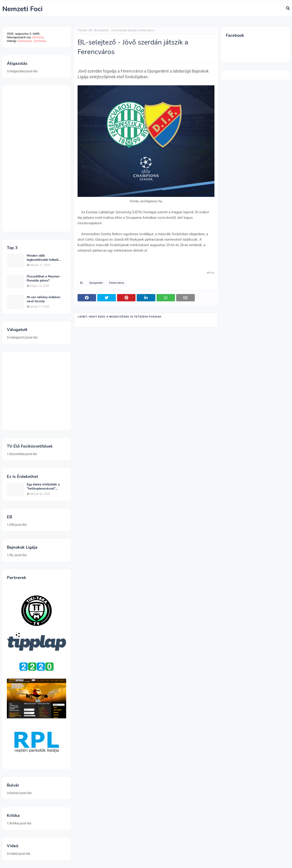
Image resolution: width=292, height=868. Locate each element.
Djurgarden (96, 283)
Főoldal (82, 30)
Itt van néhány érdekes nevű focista (44, 299)
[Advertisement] (36, 159)
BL (91, 30)
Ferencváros (117, 283)
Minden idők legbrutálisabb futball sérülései (43, 258)
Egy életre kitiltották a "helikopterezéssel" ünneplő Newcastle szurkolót (43, 487)
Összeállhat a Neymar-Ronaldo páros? (44, 279)
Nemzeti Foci (22, 9)
